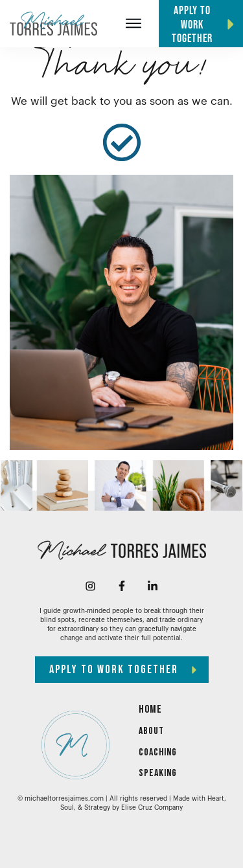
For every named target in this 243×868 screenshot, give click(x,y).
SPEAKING (158, 773)
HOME (150, 709)
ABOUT (151, 731)
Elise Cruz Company (152, 808)
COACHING (158, 752)
